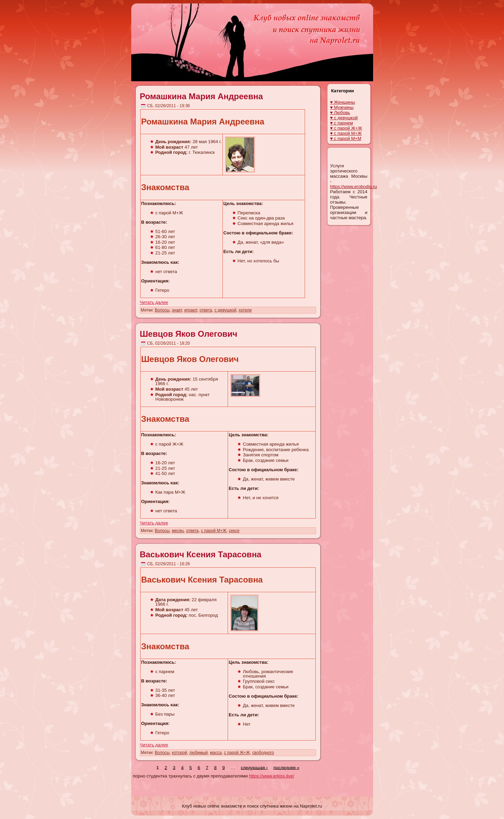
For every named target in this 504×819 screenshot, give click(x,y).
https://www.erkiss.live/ (272, 776)
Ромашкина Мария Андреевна (202, 96)
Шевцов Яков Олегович (189, 334)
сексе (234, 531)
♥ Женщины (343, 102)
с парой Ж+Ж (237, 753)
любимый (198, 753)
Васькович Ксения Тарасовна (201, 554)
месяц (178, 531)
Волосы (162, 310)
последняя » (286, 767)
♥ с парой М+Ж (346, 133)
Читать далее (154, 302)
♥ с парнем (342, 123)
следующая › (254, 767)
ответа (206, 310)
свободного (263, 753)
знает (177, 310)
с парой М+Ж (214, 531)
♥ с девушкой (344, 118)
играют (191, 310)
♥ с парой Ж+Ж (346, 128)
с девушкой (226, 310)
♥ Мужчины (342, 107)
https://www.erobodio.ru (354, 187)
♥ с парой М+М (346, 138)
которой (180, 753)
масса (216, 753)
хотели (245, 310)
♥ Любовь (340, 113)
